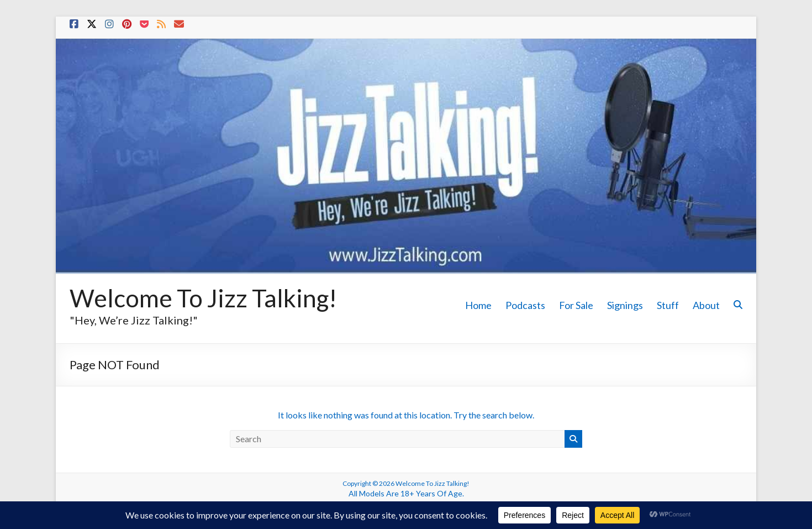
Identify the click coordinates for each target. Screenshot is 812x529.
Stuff (668, 305)
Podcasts (525, 305)
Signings (625, 305)
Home (478, 305)
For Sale (576, 305)
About (706, 305)
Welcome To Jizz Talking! (203, 298)
